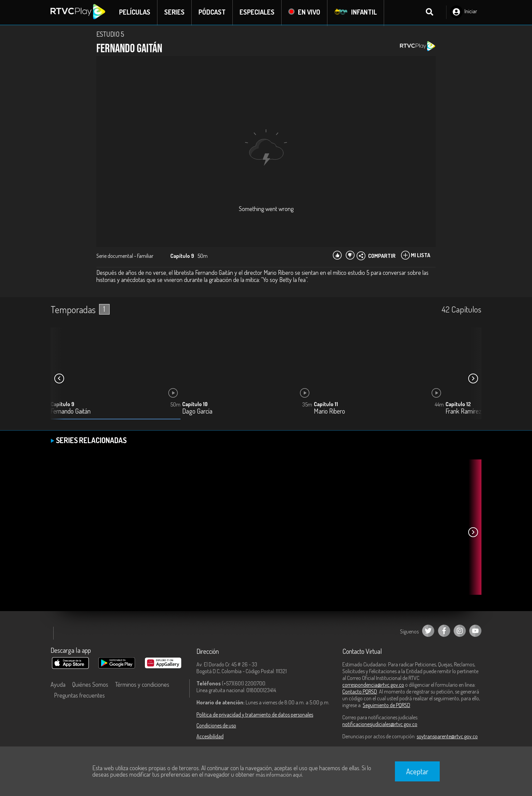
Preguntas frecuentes (79, 696)
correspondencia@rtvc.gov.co (373, 685)
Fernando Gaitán (71, 412)
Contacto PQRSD (360, 692)
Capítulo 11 (326, 405)
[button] (473, 379)
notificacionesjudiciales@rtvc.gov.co (380, 725)
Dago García (197, 412)
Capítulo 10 (195, 405)
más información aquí (279, 775)
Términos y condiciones (142, 685)
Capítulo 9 (62, 405)
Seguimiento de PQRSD (386, 706)
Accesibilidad (210, 737)
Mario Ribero (329, 412)
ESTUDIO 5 (110, 35)
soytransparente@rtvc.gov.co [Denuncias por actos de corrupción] (447, 737)
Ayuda (58, 685)
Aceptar (417, 771)
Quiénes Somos (90, 685)
